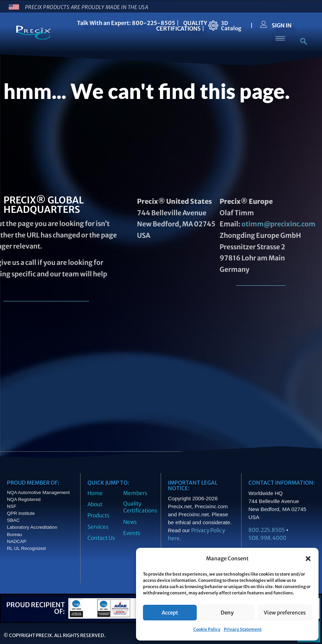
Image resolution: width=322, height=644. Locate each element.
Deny (227, 613)
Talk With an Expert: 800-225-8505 (126, 23)
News (130, 522)
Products (98, 515)
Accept (170, 613)
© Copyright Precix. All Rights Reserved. (54, 635)
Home (95, 493)
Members (135, 493)
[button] (308, 559)
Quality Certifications (140, 507)
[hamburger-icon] (280, 38)
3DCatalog (231, 26)
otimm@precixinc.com (233, 224)
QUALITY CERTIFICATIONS (182, 26)
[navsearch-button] (300, 42)
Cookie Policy (207, 629)
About (95, 504)
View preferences (285, 613)
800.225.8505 (267, 530)
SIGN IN (282, 25)
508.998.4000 (267, 538)
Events (132, 533)
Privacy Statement (243, 629)
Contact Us (101, 538)
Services (98, 527)
